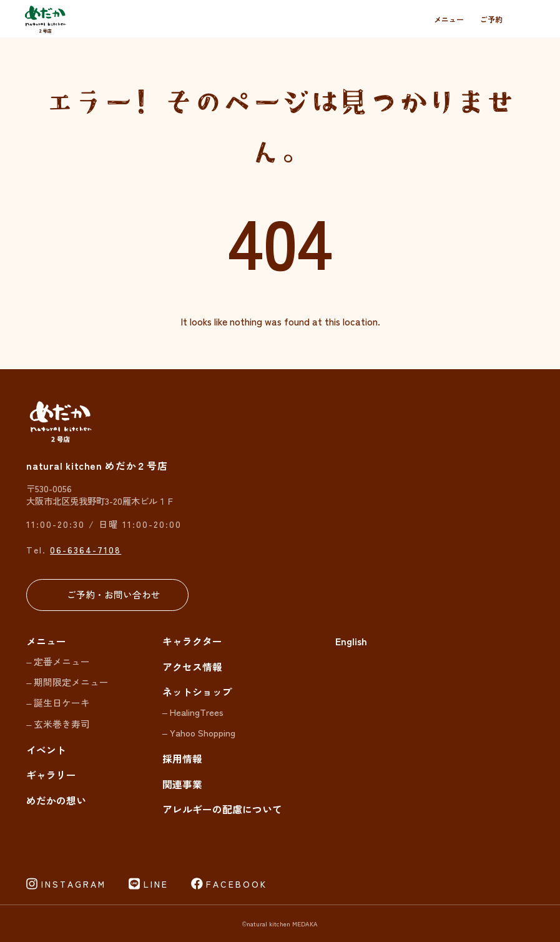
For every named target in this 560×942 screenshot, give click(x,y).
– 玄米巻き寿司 (58, 724)
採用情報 (182, 759)
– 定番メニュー (58, 661)
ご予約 (491, 19)
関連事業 (182, 784)
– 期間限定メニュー (67, 682)
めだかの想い (56, 801)
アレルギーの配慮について (222, 809)
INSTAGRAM (74, 884)
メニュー (449, 19)
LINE (156, 884)
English (351, 641)
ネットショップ (197, 692)
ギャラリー (51, 775)
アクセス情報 (192, 667)
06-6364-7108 (86, 549)
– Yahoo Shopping (199, 732)
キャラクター (192, 641)
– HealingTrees (193, 712)
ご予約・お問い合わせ (114, 594)
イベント (46, 750)
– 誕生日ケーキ (58, 702)
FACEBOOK (237, 884)
